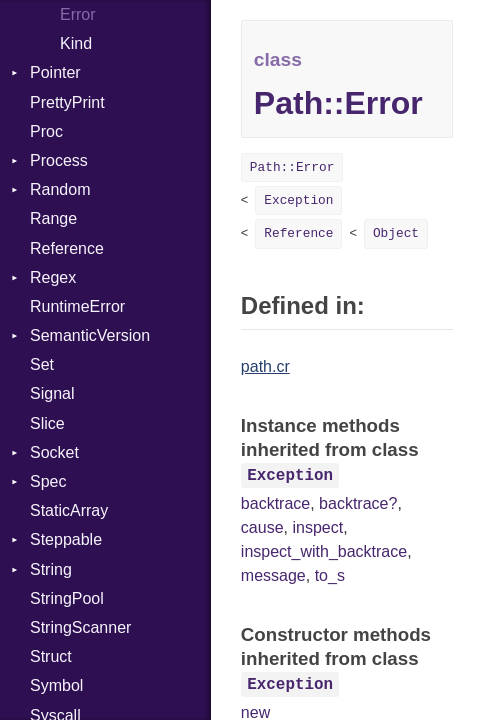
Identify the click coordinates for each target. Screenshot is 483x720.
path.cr (265, 366)
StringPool (67, 598)
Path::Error (292, 167)
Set (42, 364)
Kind (76, 43)
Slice (47, 423)
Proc (46, 131)
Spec (48, 481)
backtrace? (358, 503)
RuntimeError (77, 306)
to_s (330, 575)
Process (59, 160)
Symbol (56, 685)
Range (53, 218)
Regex (53, 277)
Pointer (55, 72)
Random (60, 189)
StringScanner (80, 627)
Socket (54, 452)
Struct (51, 656)
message (273, 575)
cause (262, 527)
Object (396, 233)
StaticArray (69, 510)
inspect (317, 527)
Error (78, 14)
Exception (298, 200)
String (51, 569)
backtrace (275, 503)
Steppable (66, 539)
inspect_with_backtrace (324, 551)
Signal (52, 393)
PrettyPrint (67, 102)
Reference (67, 248)
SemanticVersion (90, 335)
